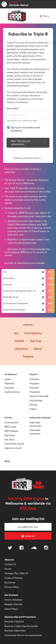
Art (16, 333)
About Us (9, 560)
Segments (10, 383)
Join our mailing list (28, 519)
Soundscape (36, 400)
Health (19, 341)
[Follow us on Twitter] (10, 548)
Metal (38, 349)
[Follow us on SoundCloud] (34, 548)
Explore (34, 374)
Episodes (9, 388)
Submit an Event (13, 448)
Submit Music (11, 609)
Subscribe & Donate (40, 418)
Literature (21, 349)
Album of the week (39, 396)
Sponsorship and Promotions (20, 617)
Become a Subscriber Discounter (21, 626)
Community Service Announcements (23, 635)
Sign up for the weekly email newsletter (25, 129)
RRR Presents (11, 431)
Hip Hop (36, 341)
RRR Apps (28, 508)
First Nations (33, 333)
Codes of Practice (14, 578)
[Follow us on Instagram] (46, 548)
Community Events (14, 444)
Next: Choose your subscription (28, 143)
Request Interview (14, 604)
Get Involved (11, 595)
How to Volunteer (13, 600)
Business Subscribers (15, 631)
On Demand (11, 374)
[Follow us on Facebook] (22, 548)
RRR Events (10, 427)
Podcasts (34, 388)
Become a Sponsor (14, 621)
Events (8, 418)
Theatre (28, 356)
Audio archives (12, 392)
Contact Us (10, 564)
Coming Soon (12, 422)
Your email (13, 108)
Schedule (34, 379)
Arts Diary (10, 439)
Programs (34, 383)
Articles (33, 405)
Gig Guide (10, 435)
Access (8, 569)
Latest (8, 379)
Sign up (28, 536)
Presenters (35, 392)
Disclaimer (10, 582)
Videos (33, 409)
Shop (7, 461)
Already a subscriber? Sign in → (28, 158)
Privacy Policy (12, 587)
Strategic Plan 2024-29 (16, 573)
